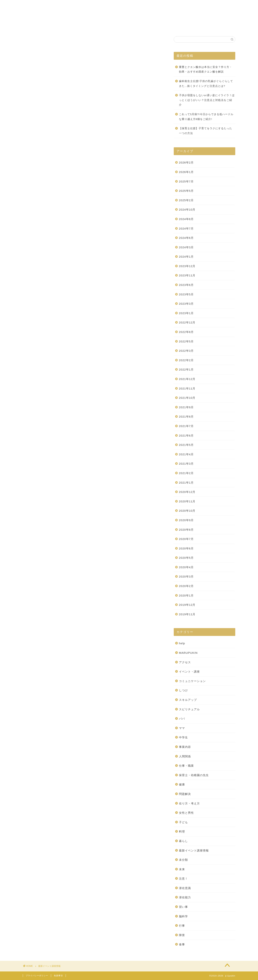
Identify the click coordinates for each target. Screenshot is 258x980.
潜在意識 (185, 888)
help (182, 643)
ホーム (84, 27)
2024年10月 (187, 210)
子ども (183, 822)
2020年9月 (186, 520)
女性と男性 (186, 813)
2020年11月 (187, 501)
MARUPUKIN (188, 653)
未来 (182, 869)
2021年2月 (186, 473)
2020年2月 (186, 586)
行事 (182, 926)
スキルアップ (188, 700)
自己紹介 (146, 27)
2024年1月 (186, 257)
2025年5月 (186, 191)
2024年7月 (186, 228)
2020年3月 (186, 577)
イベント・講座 (189, 672)
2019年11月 (187, 614)
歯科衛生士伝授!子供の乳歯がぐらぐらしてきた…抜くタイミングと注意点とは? (206, 84)
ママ (182, 728)
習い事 (183, 907)
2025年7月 (186, 181)
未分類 (183, 860)
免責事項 (58, 976)
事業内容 (185, 747)
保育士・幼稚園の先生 (194, 775)
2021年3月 (186, 464)
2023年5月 (186, 294)
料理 (182, 832)
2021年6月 (186, 436)
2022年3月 (186, 351)
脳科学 (183, 916)
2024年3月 (186, 247)
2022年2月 (186, 360)
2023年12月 (187, 266)
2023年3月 (186, 304)
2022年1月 (186, 370)
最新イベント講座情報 (194, 850)
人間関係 (185, 756)
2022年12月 (187, 323)
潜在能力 (185, 898)
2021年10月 (187, 398)
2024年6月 (186, 238)
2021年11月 (187, 388)
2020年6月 (186, 548)
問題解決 (185, 794)
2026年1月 (186, 172)
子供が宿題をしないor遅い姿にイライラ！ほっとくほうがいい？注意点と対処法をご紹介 (207, 100)
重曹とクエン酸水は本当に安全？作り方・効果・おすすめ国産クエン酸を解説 (206, 69)
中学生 (183, 738)
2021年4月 (186, 454)
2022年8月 (186, 332)
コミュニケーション (192, 681)
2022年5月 (186, 341)
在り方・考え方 (189, 803)
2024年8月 (186, 219)
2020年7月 (186, 539)
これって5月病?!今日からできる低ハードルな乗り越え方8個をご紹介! (206, 117)
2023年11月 (187, 276)
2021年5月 (186, 445)
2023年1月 (186, 313)
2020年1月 (186, 595)
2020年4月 (186, 567)
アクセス (185, 662)
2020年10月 (187, 511)
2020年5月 (186, 558)
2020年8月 (186, 530)
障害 (182, 935)
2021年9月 (186, 407)
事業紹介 (103, 27)
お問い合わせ (170, 27)
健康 (182, 785)
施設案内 (125, 27)
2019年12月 (187, 605)
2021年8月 (186, 417)
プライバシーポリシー (37, 976)
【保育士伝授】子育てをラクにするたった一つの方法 (206, 131)
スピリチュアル (189, 709)
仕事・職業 (186, 766)
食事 (182, 945)
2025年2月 (186, 200)
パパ (182, 719)
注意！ (183, 879)
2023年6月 (186, 285)
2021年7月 (186, 426)
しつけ (183, 691)
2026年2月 (186, 163)
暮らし (183, 841)
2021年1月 (186, 483)
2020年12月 (187, 492)
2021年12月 (187, 379)
